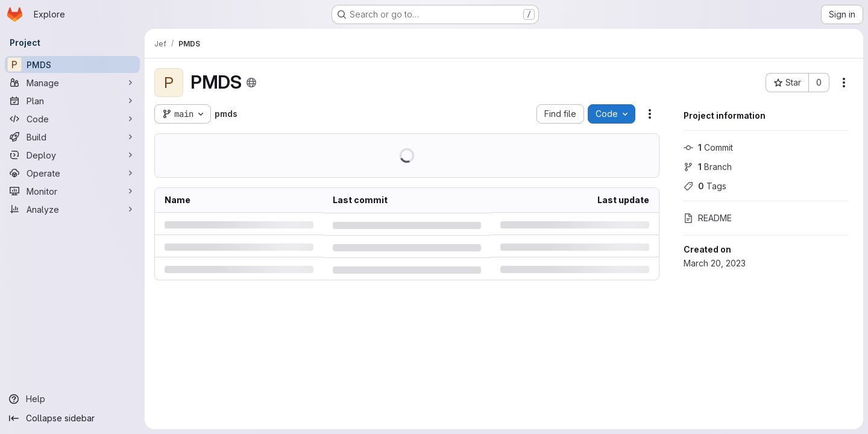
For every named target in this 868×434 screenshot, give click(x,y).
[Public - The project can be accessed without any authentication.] (251, 83)
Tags (705, 186)
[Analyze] (72, 209)
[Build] (72, 137)
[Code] (72, 119)
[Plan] (72, 101)
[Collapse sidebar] (72, 418)
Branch (708, 167)
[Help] (72, 399)
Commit (708, 147)
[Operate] (72, 173)
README (708, 218)
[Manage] (72, 83)
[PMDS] (72, 64)
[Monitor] (72, 191)
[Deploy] (72, 155)
